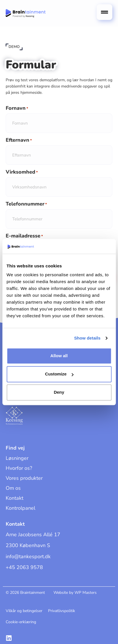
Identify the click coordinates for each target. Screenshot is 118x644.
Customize (59, 374)
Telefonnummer (26, 204)
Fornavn (17, 108)
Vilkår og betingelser (24, 611)
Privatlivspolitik (62, 611)
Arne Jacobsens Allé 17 (33, 535)
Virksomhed (22, 172)
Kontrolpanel (20, 508)
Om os (13, 488)
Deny (59, 392)
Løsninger (17, 458)
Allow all (59, 356)
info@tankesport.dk (28, 556)
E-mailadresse (24, 236)
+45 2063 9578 (24, 567)
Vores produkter (24, 478)
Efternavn (19, 140)
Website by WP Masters (75, 593)
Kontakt (15, 498)
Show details (87, 338)
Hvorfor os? (19, 468)
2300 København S (28, 545)
